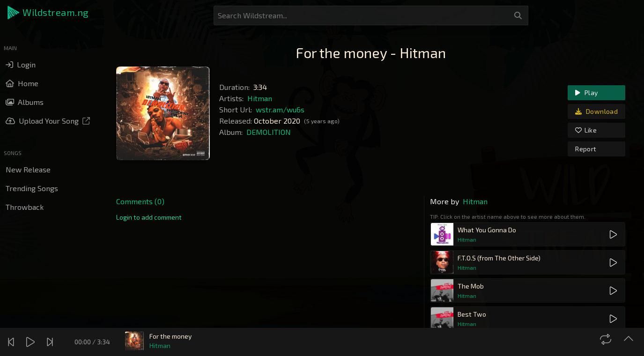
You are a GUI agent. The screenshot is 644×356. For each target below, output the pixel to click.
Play (586, 93)
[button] (49, 13)
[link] (149, 217)
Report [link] (586, 149)
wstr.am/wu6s (280, 109)
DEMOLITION (269, 132)
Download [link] (596, 111)
